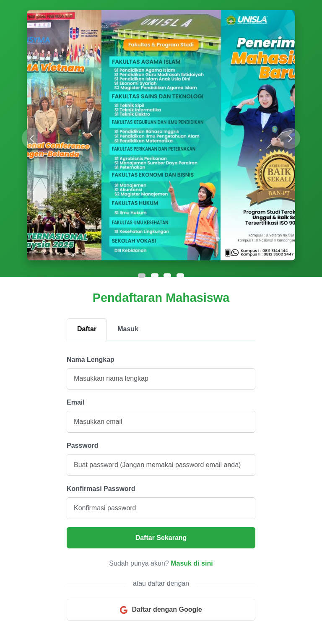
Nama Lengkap (91, 360)
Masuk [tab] (128, 329)
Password (83, 445)
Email (76, 402)
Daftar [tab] (87, 329)
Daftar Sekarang (161, 538)
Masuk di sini (192, 563)
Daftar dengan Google (161, 610)
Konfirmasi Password (101, 489)
